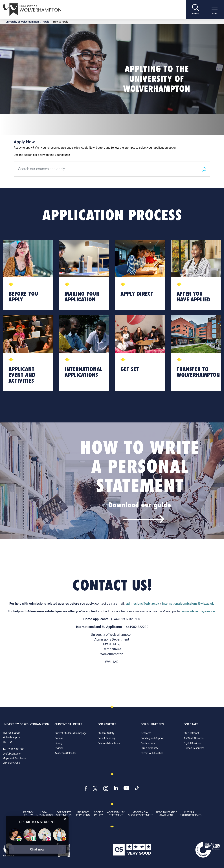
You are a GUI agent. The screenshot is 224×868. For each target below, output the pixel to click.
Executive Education (152, 753)
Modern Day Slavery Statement (140, 814)
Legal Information (44, 814)
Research (146, 733)
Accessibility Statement (116, 814)
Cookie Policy (98, 814)
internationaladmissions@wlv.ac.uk (188, 603)
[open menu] (214, 10)
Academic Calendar (65, 753)
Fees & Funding (106, 738)
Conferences (148, 743)
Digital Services (192, 743)
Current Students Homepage (71, 733)
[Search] (195, 10)
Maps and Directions (14, 758)
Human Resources (194, 748)
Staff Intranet (191, 733)
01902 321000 (16, 749)
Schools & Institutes (109, 743)
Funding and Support (153, 738)
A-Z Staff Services (194, 738)
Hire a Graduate (150, 748)
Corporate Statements (64, 814)
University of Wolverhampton (22, 22)
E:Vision (59, 748)
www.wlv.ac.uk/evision (198, 611)
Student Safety (106, 733)
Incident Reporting (83, 814)
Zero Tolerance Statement (166, 814)
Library (59, 743)
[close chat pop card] (65, 819)
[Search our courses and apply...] (106, 169)
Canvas (59, 738)
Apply (46, 22)
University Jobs (11, 763)
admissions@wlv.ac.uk (143, 603)
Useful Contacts (12, 754)
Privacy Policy (28, 814)
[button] (37, 849)
